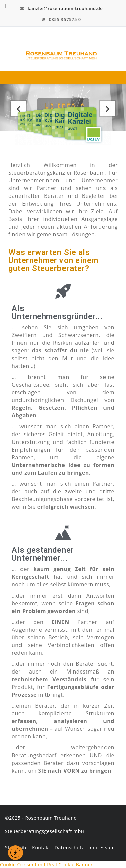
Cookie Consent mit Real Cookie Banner (46, 864)
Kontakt (41, 847)
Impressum (101, 847)
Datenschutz (69, 847)
